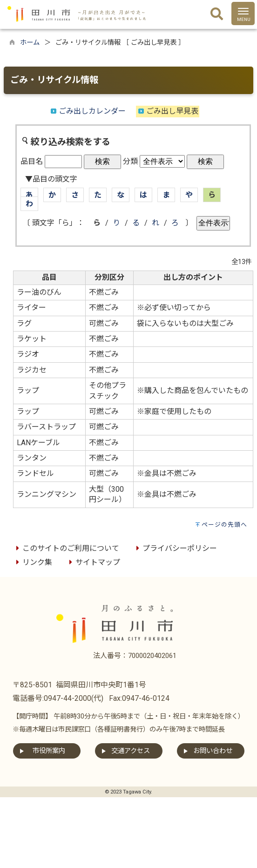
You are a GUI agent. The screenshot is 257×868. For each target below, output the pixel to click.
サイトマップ (93, 562)
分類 (130, 161)
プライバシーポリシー (175, 548)
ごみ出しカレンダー (92, 111)
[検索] (217, 14)
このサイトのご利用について (66, 548)
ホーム (30, 43)
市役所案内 (49, 751)
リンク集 (33, 562)
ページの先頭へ (224, 525)
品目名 (32, 161)
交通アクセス (131, 751)
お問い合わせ (213, 751)
